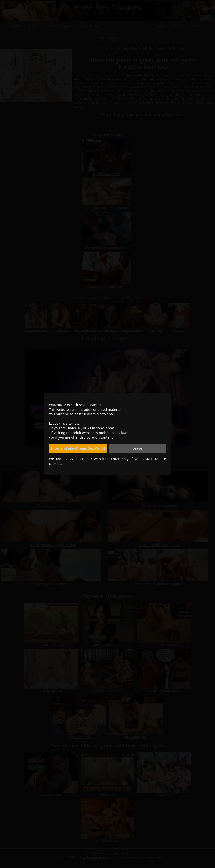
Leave (137, 448)
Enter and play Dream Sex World (78, 448)
